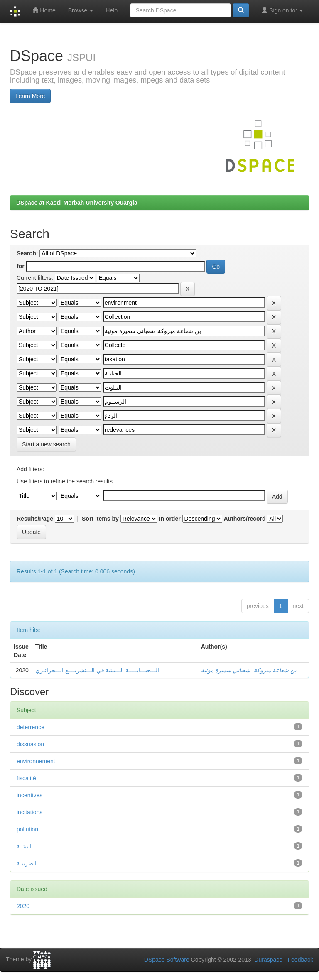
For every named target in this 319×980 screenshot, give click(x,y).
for (21, 266)
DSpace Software (167, 960)
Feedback (301, 960)
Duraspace (268, 960)
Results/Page (35, 519)
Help (112, 10)
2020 (23, 906)
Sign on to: (282, 10)
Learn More (30, 96)
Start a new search (46, 444)
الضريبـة (27, 863)
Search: (27, 253)
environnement (36, 761)
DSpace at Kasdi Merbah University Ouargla (77, 203)
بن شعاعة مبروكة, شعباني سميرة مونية (249, 670)
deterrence (31, 727)
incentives (29, 795)
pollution (27, 829)
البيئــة (24, 846)
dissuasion (30, 744)
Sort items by (100, 519)
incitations (29, 812)
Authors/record (244, 519)
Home (44, 10)
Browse (81, 10)
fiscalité (26, 778)
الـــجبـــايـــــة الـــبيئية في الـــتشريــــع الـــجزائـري (97, 670)
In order (170, 519)
